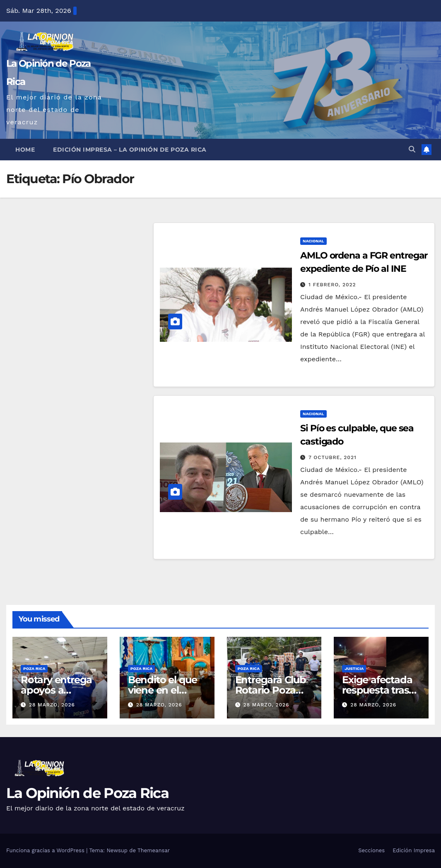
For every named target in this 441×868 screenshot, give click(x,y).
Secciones (371, 850)
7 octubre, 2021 (333, 457)
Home (25, 150)
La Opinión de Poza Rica (87, 793)
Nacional (313, 241)
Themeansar (154, 850)
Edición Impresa (414, 850)
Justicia (354, 669)
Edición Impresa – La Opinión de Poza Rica (130, 150)
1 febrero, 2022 (332, 285)
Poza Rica (34, 669)
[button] (412, 149)
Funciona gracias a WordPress (46, 850)
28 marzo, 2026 (52, 705)
